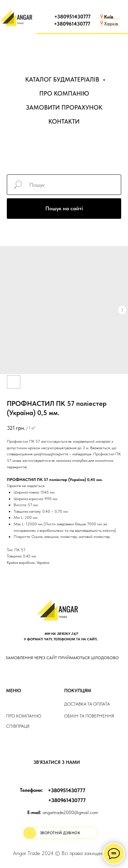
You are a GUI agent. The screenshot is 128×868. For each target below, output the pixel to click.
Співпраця (18, 726)
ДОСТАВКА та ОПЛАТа (87, 704)
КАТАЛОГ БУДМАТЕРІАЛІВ (63, 79)
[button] (60, 833)
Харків (111, 24)
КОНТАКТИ (64, 121)
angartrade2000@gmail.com (63, 812)
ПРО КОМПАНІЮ (64, 93)
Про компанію (24, 716)
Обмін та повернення (89, 716)
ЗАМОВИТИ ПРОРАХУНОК (64, 107)
